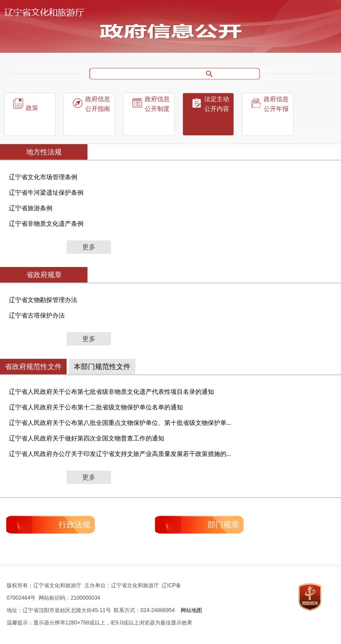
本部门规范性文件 (102, 367)
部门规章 (223, 525)
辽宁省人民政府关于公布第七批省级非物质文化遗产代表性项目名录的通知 (111, 392)
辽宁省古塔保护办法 (37, 316)
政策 (32, 108)
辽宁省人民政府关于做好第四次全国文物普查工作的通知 (87, 438)
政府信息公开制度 (157, 104)
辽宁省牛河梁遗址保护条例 (46, 193)
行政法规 (75, 525)
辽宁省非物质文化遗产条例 (46, 224)
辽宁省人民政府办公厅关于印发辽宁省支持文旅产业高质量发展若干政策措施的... (120, 454)
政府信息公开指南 (98, 104)
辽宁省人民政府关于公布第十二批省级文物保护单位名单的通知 (96, 407)
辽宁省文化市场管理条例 (43, 177)
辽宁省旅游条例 (31, 208)
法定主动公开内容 (217, 104)
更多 (89, 247)
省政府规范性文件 (33, 367)
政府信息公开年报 (276, 104)
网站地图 (191, 610)
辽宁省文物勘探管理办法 (43, 300)
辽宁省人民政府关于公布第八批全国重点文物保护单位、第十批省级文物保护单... (120, 423)
